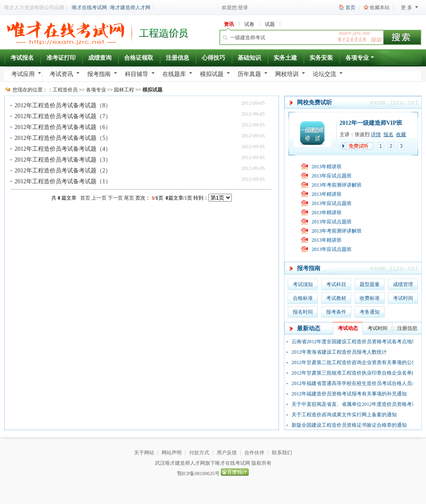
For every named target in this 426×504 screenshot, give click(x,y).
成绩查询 (100, 58)
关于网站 (144, 453)
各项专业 (360, 59)
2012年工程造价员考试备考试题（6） (63, 127)
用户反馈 (227, 453)
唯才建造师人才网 (130, 8)
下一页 (115, 198)
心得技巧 (213, 58)
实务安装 (321, 58)
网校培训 (287, 74)
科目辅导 (137, 74)
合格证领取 (139, 58)
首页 (350, 8)
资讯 (229, 24)
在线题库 (174, 74)
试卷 (249, 24)
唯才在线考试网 (89, 8)
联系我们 (282, 453)
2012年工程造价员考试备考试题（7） (63, 116)
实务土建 (285, 58)
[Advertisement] (63, 256)
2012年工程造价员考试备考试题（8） (63, 105)
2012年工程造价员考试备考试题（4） (63, 149)
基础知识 (249, 58)
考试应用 (23, 74)
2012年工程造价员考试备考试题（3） (63, 160)
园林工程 (124, 90)
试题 (270, 24)
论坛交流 (325, 74)
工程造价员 (65, 90)
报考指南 (99, 74)
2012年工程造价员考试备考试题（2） (63, 171)
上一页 (99, 198)
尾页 (129, 198)
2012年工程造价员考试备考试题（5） (63, 138)
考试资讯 (61, 74)
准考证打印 (61, 58)
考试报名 (22, 58)
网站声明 (172, 453)
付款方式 (199, 453)
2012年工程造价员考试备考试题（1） (63, 181)
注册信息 (177, 58)
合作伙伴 (254, 453)
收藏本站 (380, 8)
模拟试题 (212, 74)
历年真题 (249, 74)
